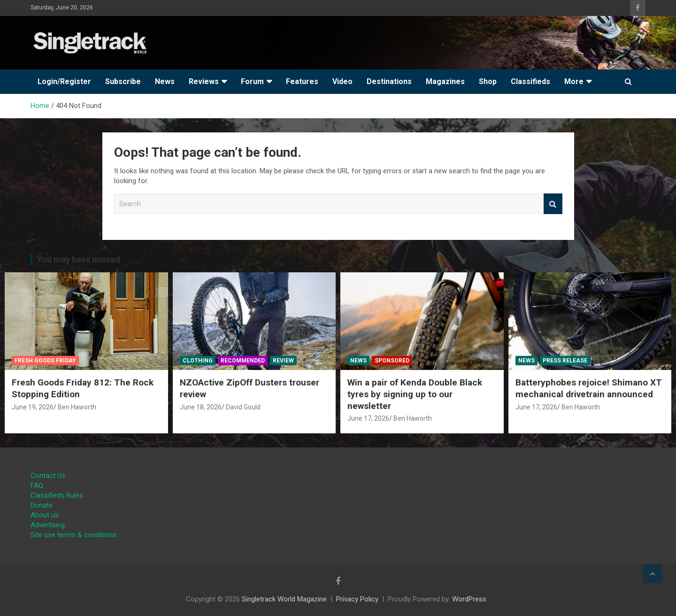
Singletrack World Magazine (284, 599)
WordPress (469, 599)
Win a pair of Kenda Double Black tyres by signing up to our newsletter (415, 394)
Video (342, 81)
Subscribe (123, 81)
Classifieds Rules (57, 495)
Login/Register (64, 81)
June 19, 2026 (33, 407)
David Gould (243, 407)
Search (553, 204)
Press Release (565, 361)
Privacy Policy (357, 599)
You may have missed (79, 259)
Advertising (48, 525)
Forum (252, 81)
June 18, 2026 (201, 407)
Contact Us (48, 476)
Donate (42, 505)
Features (302, 81)
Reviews (204, 81)
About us (45, 515)
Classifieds (530, 81)
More (574, 81)
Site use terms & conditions (73, 535)
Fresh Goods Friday (45, 361)
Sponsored (392, 361)
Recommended (243, 361)
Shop (488, 81)
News (165, 81)
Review (283, 361)
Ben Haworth (77, 407)
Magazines (445, 81)
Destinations (389, 81)
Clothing (198, 361)
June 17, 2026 (368, 418)
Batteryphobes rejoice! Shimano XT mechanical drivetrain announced (589, 388)
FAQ (37, 485)
